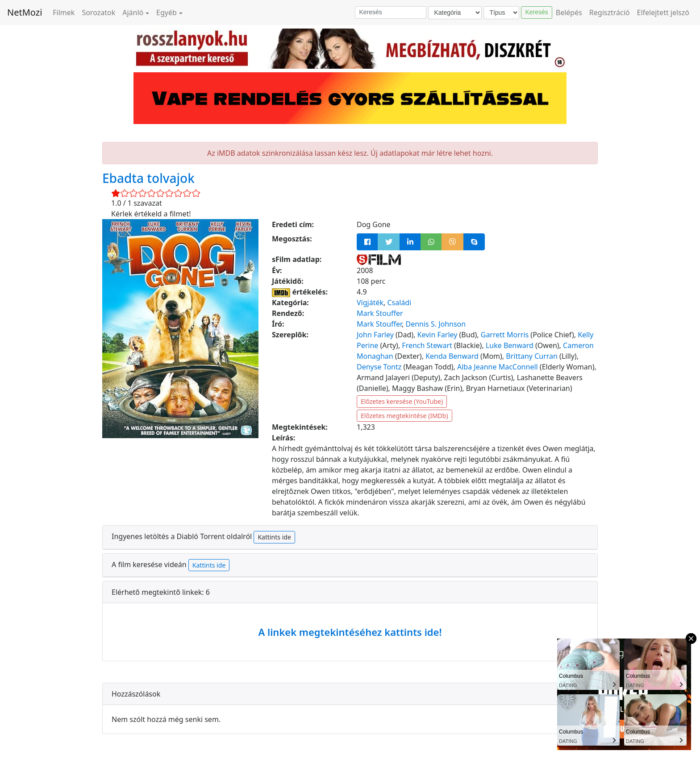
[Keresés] (391, 12)
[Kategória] (455, 13)
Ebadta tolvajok (148, 178)
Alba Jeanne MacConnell (498, 367)
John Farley (375, 335)
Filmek (64, 12)
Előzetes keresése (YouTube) (402, 401)
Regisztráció (610, 12)
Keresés (536, 12)
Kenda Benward (452, 356)
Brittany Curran (532, 356)
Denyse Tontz (379, 367)
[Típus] (501, 13)
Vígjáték (370, 303)
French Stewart (427, 345)
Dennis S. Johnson (435, 324)
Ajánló (133, 12)
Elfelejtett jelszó (663, 12)
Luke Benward (510, 345)
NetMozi (25, 12)
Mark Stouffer (380, 313)
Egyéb (167, 12)
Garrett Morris (505, 335)
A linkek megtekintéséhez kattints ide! (350, 632)
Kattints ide (274, 537)
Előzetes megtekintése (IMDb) (404, 416)
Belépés (569, 12)
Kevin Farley (437, 335)
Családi (399, 303)
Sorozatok (98, 12)
